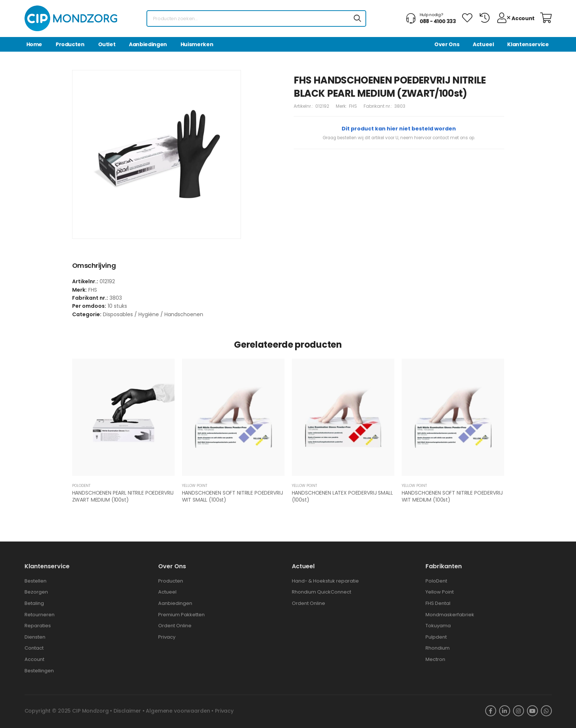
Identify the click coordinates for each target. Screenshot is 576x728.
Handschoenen (184, 314)
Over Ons (447, 44)
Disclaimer (127, 711)
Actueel (483, 44)
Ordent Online (175, 626)
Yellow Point (440, 592)
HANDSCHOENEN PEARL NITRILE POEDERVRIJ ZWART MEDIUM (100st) (123, 496)
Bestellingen (39, 671)
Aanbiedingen (148, 44)
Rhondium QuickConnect (322, 592)
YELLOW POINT (195, 486)
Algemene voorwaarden (178, 711)
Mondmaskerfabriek (450, 615)
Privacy (167, 637)
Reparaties (38, 626)
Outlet (107, 44)
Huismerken (197, 44)
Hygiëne (149, 314)
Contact (34, 648)
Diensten (35, 637)
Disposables (118, 314)
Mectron (435, 659)
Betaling (34, 603)
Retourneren (40, 615)
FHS (353, 106)
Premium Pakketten (181, 615)
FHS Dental (438, 603)
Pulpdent (436, 637)
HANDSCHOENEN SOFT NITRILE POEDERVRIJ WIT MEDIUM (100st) (452, 496)
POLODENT (81, 486)
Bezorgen (36, 592)
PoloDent (436, 581)
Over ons (172, 566)
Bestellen (36, 581)
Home (34, 44)
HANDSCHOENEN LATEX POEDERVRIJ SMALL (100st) (342, 496)
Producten (70, 44)
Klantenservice (528, 44)
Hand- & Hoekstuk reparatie (325, 581)
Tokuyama (438, 626)
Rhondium (438, 648)
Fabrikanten (444, 566)
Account (34, 659)
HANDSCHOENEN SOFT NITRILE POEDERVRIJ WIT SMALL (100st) (233, 496)
